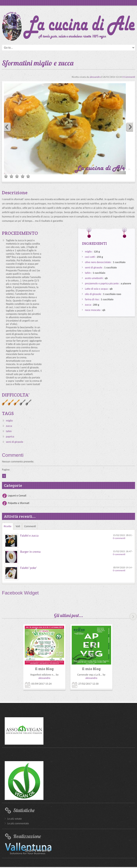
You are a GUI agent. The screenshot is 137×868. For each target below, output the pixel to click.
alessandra (95, 77)
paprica (10, 437)
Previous (6, 127)
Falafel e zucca (29, 536)
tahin (9, 431)
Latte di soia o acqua (96, 289)
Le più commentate (18, 823)
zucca (9, 426)
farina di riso (92, 299)
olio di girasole (93, 294)
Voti (18, 526)
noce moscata (93, 310)
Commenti (30, 526)
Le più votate (15, 819)
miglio (9, 421)
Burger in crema (30, 552)
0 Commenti (129, 77)
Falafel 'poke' (29, 568)
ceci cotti (90, 257)
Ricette (8, 526)
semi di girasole (15, 442)
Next (131, 127)
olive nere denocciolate (98, 262)
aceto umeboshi (94, 278)
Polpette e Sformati (19, 503)
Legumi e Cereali (17, 496)
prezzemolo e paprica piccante (102, 283)
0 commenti (119, 538)
